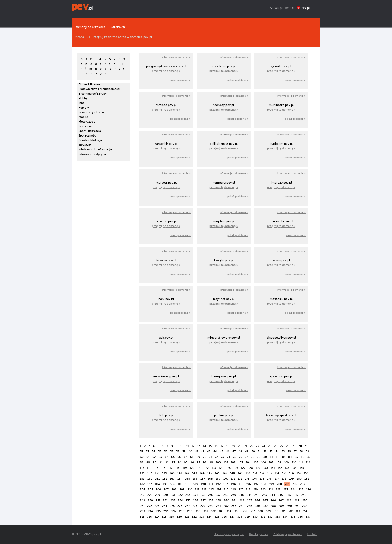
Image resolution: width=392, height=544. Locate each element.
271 (142, 506)
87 (309, 457)
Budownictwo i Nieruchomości (99, 89)
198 (264, 484)
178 (284, 479)
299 (190, 511)
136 (142, 473)
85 (296, 457)
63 (160, 457)
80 (265, 457)
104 (248, 462)
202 (295, 484)
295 (158, 511)
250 (150, 500)
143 (194, 473)
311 (283, 511)
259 (219, 500)
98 (205, 462)
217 (241, 490)
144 (202, 473)
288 (273, 506)
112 (308, 462)
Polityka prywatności (287, 534)
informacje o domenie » (176, 57)
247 (296, 495)
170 (226, 479)
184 (157, 484)
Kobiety (84, 108)
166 (195, 479)
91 (161, 462)
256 (196, 500)
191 (211, 484)
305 (237, 511)
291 (297, 506)
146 (217, 473)
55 (283, 452)
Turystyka (85, 145)
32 (142, 452)
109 (287, 462)
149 (240, 473)
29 (294, 446)
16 (216, 446)
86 (303, 457)
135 (302, 468)
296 (166, 511)
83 (284, 457)
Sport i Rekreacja (90, 131)
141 (180, 473)
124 (221, 468)
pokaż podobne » (180, 80)
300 (198, 511)
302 (213, 511)
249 (143, 500)
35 (160, 452)
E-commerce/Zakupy (93, 94)
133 (287, 468)
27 (282, 446)
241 (249, 495)
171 (233, 479)
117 (170, 468)
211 (197, 490)
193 (226, 484)
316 (150, 517)
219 (256, 490)
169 (218, 479)
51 (259, 452)
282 (226, 506)
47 (234, 452)
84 (290, 457)
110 (294, 462)
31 (306, 446)
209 (182, 490)
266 (273, 500)
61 (148, 457)
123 (214, 468)
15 (210, 446)
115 (156, 468)
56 (289, 452)
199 (272, 484)
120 (192, 468)
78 (253, 457)
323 (202, 517)
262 (242, 500)
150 (248, 473)
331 (263, 517)
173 (247, 479)
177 (277, 479)
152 (262, 473)
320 (179, 517)
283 (234, 506)
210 (190, 490)
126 (236, 468)
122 (206, 468)
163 (172, 479)
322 (194, 517)
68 (192, 457)
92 (167, 462)
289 (281, 506)
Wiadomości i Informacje (95, 150)
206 (158, 490)
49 (247, 452)
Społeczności (88, 136)
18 (228, 446)
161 (157, 479)
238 (226, 495)
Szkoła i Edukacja (90, 140)
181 (307, 479)
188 (188, 484)
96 (192, 462)
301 (206, 511)
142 (187, 473)
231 (173, 495)
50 (253, 452)
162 (165, 479)
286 (257, 506)
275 (172, 506)
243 (265, 495)
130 (265, 468)
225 (301, 490)
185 (165, 484)
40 (190, 452)
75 (234, 457)
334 (285, 517)
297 (174, 511)
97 (198, 462)
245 (280, 495)
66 (179, 457)
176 (269, 479)
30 (300, 446)
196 (249, 484)
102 (233, 462)
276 (180, 506)
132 (280, 468)
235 (203, 495)
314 (305, 511)
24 (264, 446)
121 (199, 468)
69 (198, 457)
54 (277, 452)
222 (278, 490)
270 (305, 500)
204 (143, 490)
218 (248, 490)
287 (265, 506)
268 (289, 500)
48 (240, 452)
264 (257, 500)
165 (187, 479)
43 (209, 452)
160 (150, 479)
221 (271, 490)
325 (217, 517)
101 (226, 462)
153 (269, 473)
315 (142, 517)
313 (298, 511)
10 (182, 446)
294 (150, 511)
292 (305, 506)
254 (180, 500)
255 (188, 500)
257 (203, 500)
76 (241, 457)
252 (165, 500)
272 (150, 506)
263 (250, 500)
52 (265, 452)
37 (172, 452)
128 (250, 468)
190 (203, 484)
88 (142, 462)
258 (211, 500)
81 (271, 457)
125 (228, 468)
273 (157, 506)
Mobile (83, 117)
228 (150, 495)
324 (209, 517)
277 (187, 506)
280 (211, 506)
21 (246, 446)
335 (293, 517)
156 (292, 473)
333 (278, 517)
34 (154, 452)
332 (270, 517)
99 (211, 462)
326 (225, 517)
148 (233, 473)
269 (297, 500)
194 (233, 484)
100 (218, 462)
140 (172, 473)
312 (290, 511)
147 (225, 473)
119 (185, 468)
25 (270, 446)
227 (142, 495)
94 (179, 462)
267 (281, 500)
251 (158, 500)
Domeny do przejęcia (90, 27)
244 (272, 495)
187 (180, 484)
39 (184, 452)
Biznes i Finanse (89, 84)
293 (142, 511)
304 (229, 511)
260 (226, 500)
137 (150, 473)
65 (173, 457)
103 (241, 462)
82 (277, 457)
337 (308, 517)
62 (154, 457)
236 (211, 495)
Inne (81, 103)
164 (180, 479)
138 (157, 473)
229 (158, 495)
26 (276, 446)
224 (293, 490)
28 (288, 446)
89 (148, 462)
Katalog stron (258, 534)
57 (295, 452)
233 (188, 495)
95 (186, 462)
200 (279, 484)
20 (240, 446)
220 (263, 490)
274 (165, 506)
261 (234, 500)
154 (277, 473)
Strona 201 (119, 27)
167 (203, 479)
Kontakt (312, 534)
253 (173, 500)
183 (150, 484)
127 (243, 468)
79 (259, 457)
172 (240, 479)
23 (257, 446)
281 (218, 506)
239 (234, 495)
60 (142, 457)
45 (221, 452)
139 (164, 473)
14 (205, 446)
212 (204, 490)
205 (150, 490)
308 (260, 511)
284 (242, 506)
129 (258, 468)
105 (256, 462)
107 (271, 462)
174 (255, 479)
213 (211, 490)
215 (226, 490)
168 (210, 479)
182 (142, 484)
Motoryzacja (87, 122)
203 (303, 484)
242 (257, 495)
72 (216, 457)
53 (271, 452)
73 (222, 457)
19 (234, 446)
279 (203, 506)
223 (286, 490)
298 (182, 511)
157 (299, 473)
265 (265, 500)
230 (165, 495)
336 (300, 517)
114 (149, 468)
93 (173, 462)
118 (178, 468)
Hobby (83, 98)
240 (241, 495)
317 (157, 517)
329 (248, 517)
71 (211, 457)
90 (155, 462)
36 (166, 452)
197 (256, 484)
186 (173, 484)
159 (142, 479)
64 (167, 457)
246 (288, 495)
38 (178, 452)
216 (233, 490)
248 (304, 495)
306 (245, 511)
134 (294, 468)
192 (218, 484)
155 (284, 473)
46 (228, 452)
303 (221, 511)
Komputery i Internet (92, 112)
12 (193, 446)
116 (163, 468)
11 (187, 446)
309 (268, 511)
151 (255, 473)
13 (199, 446)
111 (301, 462)
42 (203, 452)
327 (232, 517)
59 (307, 452)
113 (142, 468)
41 (197, 452)
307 (252, 511)
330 (255, 517)
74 (228, 457)
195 (241, 484)
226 (308, 490)
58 (301, 452)
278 (195, 506)
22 (252, 446)
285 (250, 506)
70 (205, 457)
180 (299, 479)
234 (195, 495)
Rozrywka (85, 126)
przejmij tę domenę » (166, 71)
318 (164, 517)
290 (289, 506)
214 (219, 490)
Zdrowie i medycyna (92, 154)
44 (215, 452)
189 (196, 484)
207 (166, 490)
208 (174, 490)
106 (264, 462)
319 (172, 517)
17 (222, 446)
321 (187, 517)
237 (218, 495)
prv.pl (305, 8)
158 (306, 473)
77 (247, 457)
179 (292, 479)
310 (276, 511)
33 (147, 452)
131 (273, 468)
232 (180, 495)
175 (262, 479)
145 (210, 473)
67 (186, 457)
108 (279, 462)
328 (240, 517)
